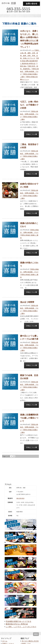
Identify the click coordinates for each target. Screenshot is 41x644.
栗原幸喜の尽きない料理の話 (17, 624)
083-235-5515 (20, 498)
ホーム (5, 641)
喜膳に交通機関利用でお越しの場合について (29, 418)
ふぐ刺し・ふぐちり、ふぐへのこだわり (21, 627)
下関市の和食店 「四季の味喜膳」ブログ (29, 72)
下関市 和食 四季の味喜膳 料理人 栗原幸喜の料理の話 (29, 61)
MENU (36, 634)
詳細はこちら (31, 92)
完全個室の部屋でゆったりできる (19, 621)
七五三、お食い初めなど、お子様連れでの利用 (29, 105)
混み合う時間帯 (27, 302)
